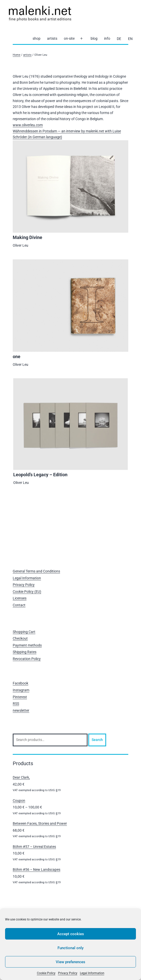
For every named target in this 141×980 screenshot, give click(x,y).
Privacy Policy (68, 973)
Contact (19, 605)
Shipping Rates (25, 652)
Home (17, 55)
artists (52, 38)
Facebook (20, 683)
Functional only (70, 948)
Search (97, 740)
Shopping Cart (24, 632)
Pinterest (20, 697)
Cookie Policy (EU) (27, 592)
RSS (16, 704)
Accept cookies (71, 934)
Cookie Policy (46, 973)
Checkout (20, 638)
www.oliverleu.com (28, 125)
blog (94, 38)
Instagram (21, 690)
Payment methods (27, 645)
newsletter (21, 710)
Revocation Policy (27, 659)
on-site (69, 38)
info (107, 38)
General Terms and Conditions (36, 571)
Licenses (20, 598)
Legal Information (92, 973)
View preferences (70, 962)
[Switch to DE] (119, 39)
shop (37, 38)
